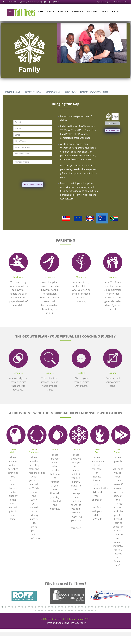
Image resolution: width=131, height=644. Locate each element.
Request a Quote (33, 184)
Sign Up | (100, 2)
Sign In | (108, 2)
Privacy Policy (79, 623)
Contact (104, 11)
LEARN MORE (112, 123)
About (51, 11)
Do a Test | (117, 2)
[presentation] (33, 177)
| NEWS (56, 2)
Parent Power (70, 92)
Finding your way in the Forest (94, 92)
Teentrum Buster (52, 92)
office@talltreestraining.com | (31, 2)
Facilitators (92, 11)
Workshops (78, 11)
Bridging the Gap (12, 92)
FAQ (125, 2)
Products (63, 11)
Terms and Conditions (57, 623)
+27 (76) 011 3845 (10, 2)
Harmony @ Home (32, 92)
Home (41, 11)
